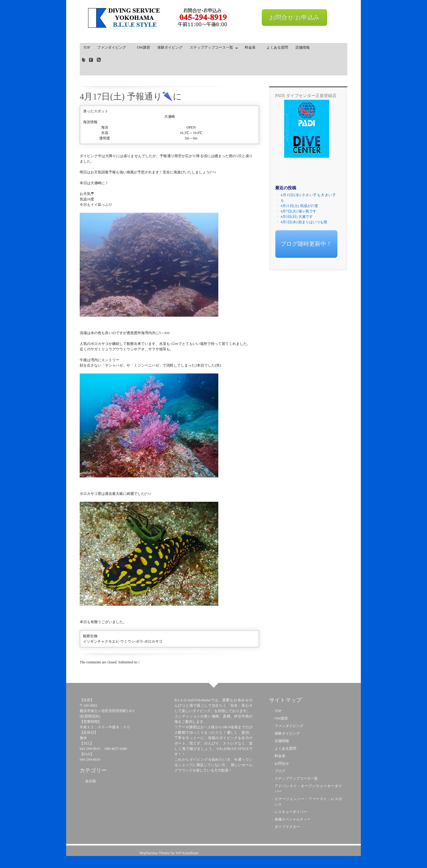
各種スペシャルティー (293, 819)
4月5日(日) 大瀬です (297, 217)
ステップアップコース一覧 (212, 49)
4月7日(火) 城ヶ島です (298, 211)
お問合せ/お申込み (294, 17)
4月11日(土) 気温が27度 (299, 206)
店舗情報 (303, 47)
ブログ (280, 771)
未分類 (91, 781)
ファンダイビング (113, 47)
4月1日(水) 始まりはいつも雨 (304, 222)
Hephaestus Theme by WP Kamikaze (169, 853)
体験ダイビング (170, 47)
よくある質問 (277, 47)
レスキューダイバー (291, 812)
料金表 (252, 47)
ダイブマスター (287, 827)
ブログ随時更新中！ (306, 244)
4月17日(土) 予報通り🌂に (131, 96)
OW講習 (143, 47)
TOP (87, 47)
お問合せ (282, 763)
